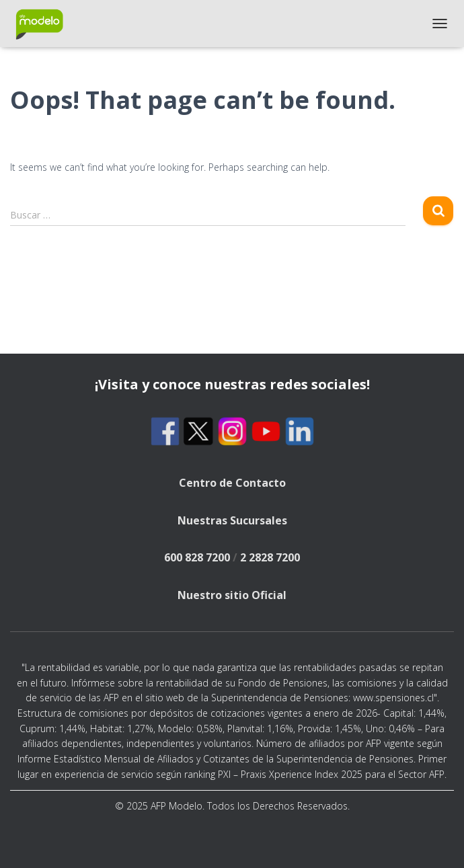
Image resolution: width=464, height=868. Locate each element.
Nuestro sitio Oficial (232, 595)
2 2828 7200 (270, 557)
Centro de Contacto (232, 483)
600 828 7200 (197, 557)
